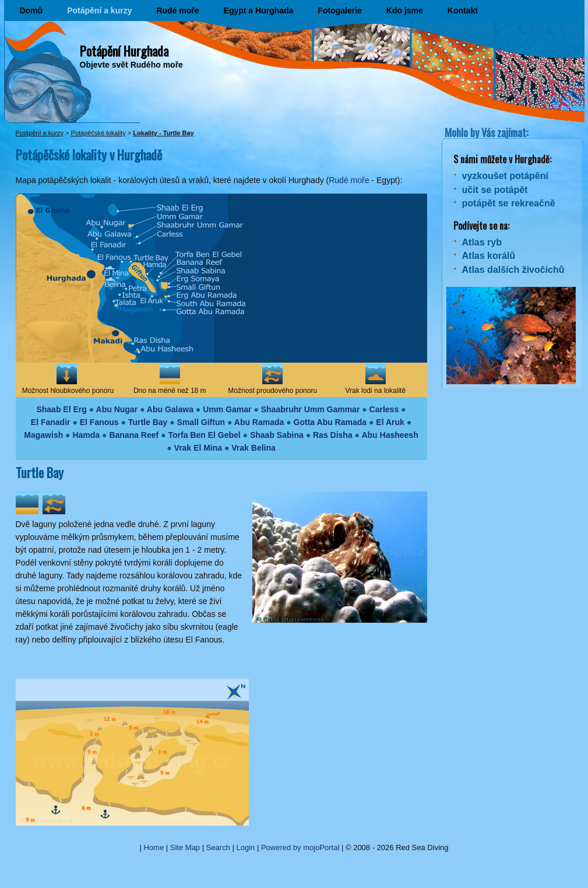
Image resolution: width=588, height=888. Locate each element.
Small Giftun (201, 422)
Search (218, 847)
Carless (384, 409)
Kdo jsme (405, 10)
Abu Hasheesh (390, 435)
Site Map (185, 847)
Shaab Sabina (277, 435)
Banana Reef (134, 435)
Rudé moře (177, 10)
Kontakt (463, 10)
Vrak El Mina (198, 448)
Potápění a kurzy (99, 10)
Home (154, 847)
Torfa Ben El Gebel (204, 435)
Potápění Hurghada (124, 51)
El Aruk (390, 422)
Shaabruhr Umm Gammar (311, 409)
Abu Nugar (117, 409)
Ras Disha (333, 435)
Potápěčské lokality (98, 133)
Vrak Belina (253, 448)
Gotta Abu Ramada (330, 422)
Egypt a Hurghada (259, 10)
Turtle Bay (148, 422)
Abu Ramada (259, 422)
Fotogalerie (339, 10)
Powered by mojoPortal (300, 847)
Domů (31, 10)
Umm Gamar (227, 409)
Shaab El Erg (61, 409)
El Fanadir (51, 422)
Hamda (86, 435)
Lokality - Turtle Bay (163, 133)
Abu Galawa (170, 409)
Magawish (43, 435)
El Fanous (99, 422)
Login (246, 847)
